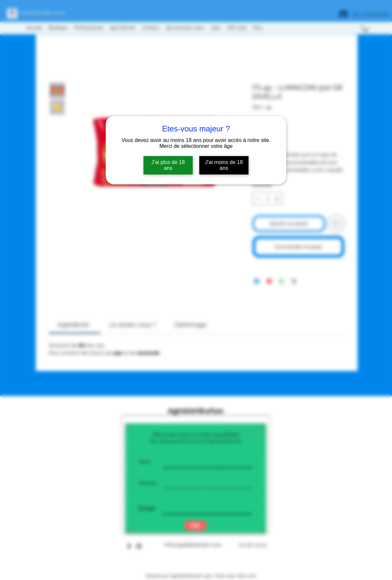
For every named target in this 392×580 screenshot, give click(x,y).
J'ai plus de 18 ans (168, 165)
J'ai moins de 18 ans (224, 165)
